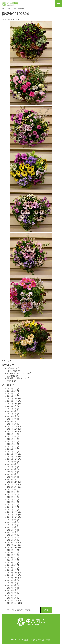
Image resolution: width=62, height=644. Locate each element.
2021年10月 (12, 517)
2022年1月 (12, 510)
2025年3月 (12, 419)
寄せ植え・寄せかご (16, 378)
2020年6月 (12, 558)
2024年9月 (12, 434)
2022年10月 (12, 487)
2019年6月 (12, 585)
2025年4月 (12, 416)
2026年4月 (12, 389)
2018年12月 (12, 600)
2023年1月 (12, 479)
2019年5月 (12, 588)
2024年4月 (12, 444)
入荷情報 (11, 376)
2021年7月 (12, 525)
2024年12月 (12, 426)
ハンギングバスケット (17, 373)
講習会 (10, 381)
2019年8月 (12, 583)
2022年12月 (12, 482)
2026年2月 (12, 394)
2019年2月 (12, 595)
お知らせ (11, 368)
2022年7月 (12, 494)
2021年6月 (12, 527)
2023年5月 (12, 469)
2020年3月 (12, 565)
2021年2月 (12, 537)
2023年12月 (12, 454)
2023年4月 (12, 472)
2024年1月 (12, 452)
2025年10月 (12, 404)
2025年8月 (12, 409)
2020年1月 (12, 570)
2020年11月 (12, 545)
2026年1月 (12, 396)
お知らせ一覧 (10, 8)
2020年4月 (12, 563)
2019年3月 (12, 593)
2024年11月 (12, 429)
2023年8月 (12, 464)
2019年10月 (12, 578)
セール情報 (12, 371)
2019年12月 (12, 573)
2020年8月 (12, 553)
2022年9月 (12, 489)
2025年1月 (12, 424)
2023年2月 (12, 477)
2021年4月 (12, 532)
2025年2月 (12, 421)
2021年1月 (12, 540)
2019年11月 (12, 575)
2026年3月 (12, 391)
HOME (3, 8)
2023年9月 (12, 462)
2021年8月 (12, 522)
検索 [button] (46, 610)
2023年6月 (12, 467)
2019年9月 (12, 580)
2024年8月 (12, 436)
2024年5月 (12, 442)
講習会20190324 (15, 14)
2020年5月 (12, 560)
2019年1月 (12, 598)
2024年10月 (12, 431)
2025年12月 (12, 399)
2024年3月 (12, 447)
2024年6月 (12, 439)
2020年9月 (12, 550)
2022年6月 (12, 497)
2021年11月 (12, 515)
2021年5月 (12, 530)
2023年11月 (12, 457)
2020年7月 (12, 555)
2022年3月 (12, 505)
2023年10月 (12, 459)
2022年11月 (12, 484)
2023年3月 (12, 474)
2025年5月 (12, 414)
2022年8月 (12, 492)
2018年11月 (12, 603)
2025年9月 (12, 406)
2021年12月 (12, 512)
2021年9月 (12, 520)
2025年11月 (12, 401)
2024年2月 (12, 449)
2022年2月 (12, 507)
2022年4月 (12, 502)
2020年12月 (12, 542)
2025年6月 (12, 411)
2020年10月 (12, 547)
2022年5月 (12, 500)
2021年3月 (12, 535)
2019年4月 (12, 590)
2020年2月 (12, 568)
